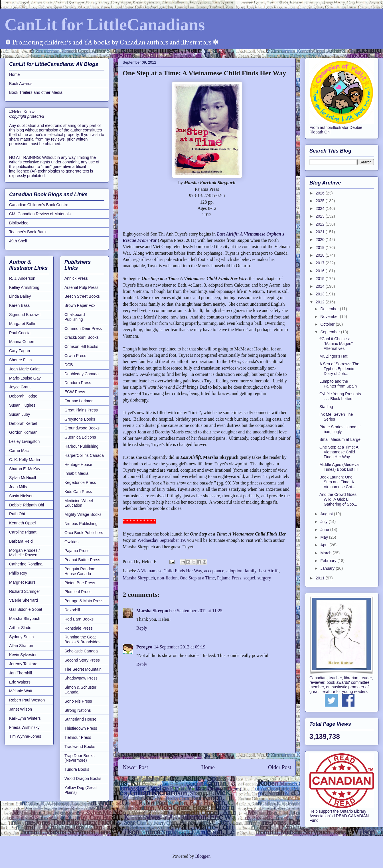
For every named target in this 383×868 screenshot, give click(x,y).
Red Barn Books (79, 619)
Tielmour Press (78, 737)
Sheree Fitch (20, 360)
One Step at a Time (197, 578)
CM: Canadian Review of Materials (40, 214)
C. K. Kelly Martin (25, 460)
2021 (321, 232)
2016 (321, 271)
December (330, 309)
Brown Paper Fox (80, 305)
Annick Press (76, 278)
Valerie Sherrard (24, 600)
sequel (249, 578)
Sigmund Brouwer (25, 315)
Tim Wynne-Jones (25, 736)
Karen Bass (19, 305)
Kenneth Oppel (22, 523)
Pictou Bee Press (80, 583)
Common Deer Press (83, 328)
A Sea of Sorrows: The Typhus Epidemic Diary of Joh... (339, 369)
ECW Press (75, 392)
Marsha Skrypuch (139, 578)
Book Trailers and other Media (36, 92)
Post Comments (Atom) (219, 789)
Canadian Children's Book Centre (39, 205)
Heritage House (78, 465)
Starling (326, 407)
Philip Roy (18, 573)
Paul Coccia (20, 333)
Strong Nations (78, 710)
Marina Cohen (22, 342)
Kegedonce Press (80, 482)
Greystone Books (80, 419)
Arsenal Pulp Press (81, 287)
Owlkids (71, 542)
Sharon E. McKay (25, 469)
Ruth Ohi (17, 514)
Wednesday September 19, (162, 540)
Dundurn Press (78, 383)
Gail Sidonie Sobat (26, 609)
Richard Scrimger (25, 591)
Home (208, 767)
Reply (142, 628)
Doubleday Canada (82, 374)
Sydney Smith (21, 637)
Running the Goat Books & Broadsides (82, 639)
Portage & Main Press (84, 601)
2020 (321, 240)
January (328, 568)
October (328, 324)
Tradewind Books (80, 747)
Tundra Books (77, 769)
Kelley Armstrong (24, 287)
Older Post (279, 767)
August (327, 514)
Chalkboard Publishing (75, 317)
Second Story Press (82, 660)
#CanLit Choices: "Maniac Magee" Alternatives (336, 344)
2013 (321, 294)
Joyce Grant (20, 387)
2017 (321, 263)
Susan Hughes (22, 405)
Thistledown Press (81, 728)
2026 (321, 193)
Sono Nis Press (78, 701)
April (325, 545)
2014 (321, 286)
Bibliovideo (19, 223)
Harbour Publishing (81, 446)
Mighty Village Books (83, 514)
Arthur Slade (20, 628)
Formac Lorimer (79, 401)
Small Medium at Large (340, 439)
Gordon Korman (23, 432)
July (324, 522)
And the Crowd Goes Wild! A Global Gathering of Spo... (338, 499)
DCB (69, 365)
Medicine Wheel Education (79, 503)
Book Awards (21, 84)
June (325, 530)
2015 (321, 279)
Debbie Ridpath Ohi (27, 505)
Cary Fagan (20, 351)
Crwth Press (75, 356)
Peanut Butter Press (82, 560)
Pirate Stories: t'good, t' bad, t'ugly (340, 429)
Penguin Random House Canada (80, 571)
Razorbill (72, 610)
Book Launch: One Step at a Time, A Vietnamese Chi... (337, 482)
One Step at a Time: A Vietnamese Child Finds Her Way (339, 452)
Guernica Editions (80, 437)
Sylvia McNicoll (23, 478)
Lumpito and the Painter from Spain (338, 384)
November (330, 317)
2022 (321, 224)
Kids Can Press (78, 492)
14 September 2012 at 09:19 (180, 647)
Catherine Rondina (26, 564)
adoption (234, 571)
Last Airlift (269, 571)
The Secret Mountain (83, 669)
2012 (321, 302)
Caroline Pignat (23, 532)
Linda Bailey (20, 296)
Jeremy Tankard (23, 664)
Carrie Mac (19, 451)
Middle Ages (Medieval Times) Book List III (340, 467)
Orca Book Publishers (84, 533)
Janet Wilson (21, 709)
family (251, 571)
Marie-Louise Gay (25, 378)
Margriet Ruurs (22, 582)
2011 (321, 578)
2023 (321, 216)
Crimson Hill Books (81, 346)
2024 (321, 208)
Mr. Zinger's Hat (333, 356)
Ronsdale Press (79, 628)
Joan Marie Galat (24, 369)
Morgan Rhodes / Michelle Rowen (24, 553)
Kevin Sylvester (23, 655)
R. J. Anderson (22, 278)
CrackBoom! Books (82, 337)
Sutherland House (80, 719)
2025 (321, 201)
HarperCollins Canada (84, 455)
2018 (321, 255)
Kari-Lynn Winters (25, 718)
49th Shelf (18, 241)
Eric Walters (20, 682)
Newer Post (135, 767)
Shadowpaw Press (81, 678)
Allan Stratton (21, 646)
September (331, 332)
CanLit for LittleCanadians (105, 25)
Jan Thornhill (21, 673)
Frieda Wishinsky (24, 727)
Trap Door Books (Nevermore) (79, 758)
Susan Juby (20, 414)
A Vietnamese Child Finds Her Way (169, 571)
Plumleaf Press (78, 592)
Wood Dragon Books (83, 778)
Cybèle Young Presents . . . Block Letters (340, 396)
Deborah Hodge (23, 396)
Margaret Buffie (23, 324)
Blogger (202, 856)
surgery (264, 578)
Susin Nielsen (21, 496)
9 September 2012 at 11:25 (198, 611)
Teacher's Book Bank (28, 232)
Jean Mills (18, 487)
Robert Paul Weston (27, 700)
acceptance (214, 571)
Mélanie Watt (21, 691)
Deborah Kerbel (23, 423)
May (325, 537)
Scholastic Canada (81, 651)
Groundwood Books (82, 428)
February (329, 561)
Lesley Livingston (24, 441)
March (326, 553)
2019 (321, 248)
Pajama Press (229, 578)
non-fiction (167, 578)
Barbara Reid (21, 541)
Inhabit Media (76, 473)
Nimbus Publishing (81, 524)
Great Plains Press (81, 410)
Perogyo (144, 647)
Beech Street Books (82, 296)
